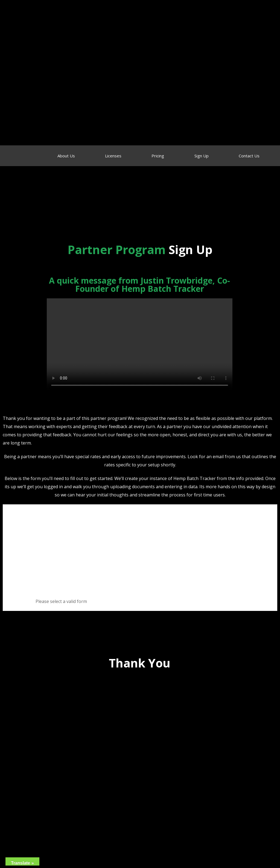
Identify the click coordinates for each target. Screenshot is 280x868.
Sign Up (202, 156)
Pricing (158, 156)
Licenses (113, 156)
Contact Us (249, 156)
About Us (66, 156)
